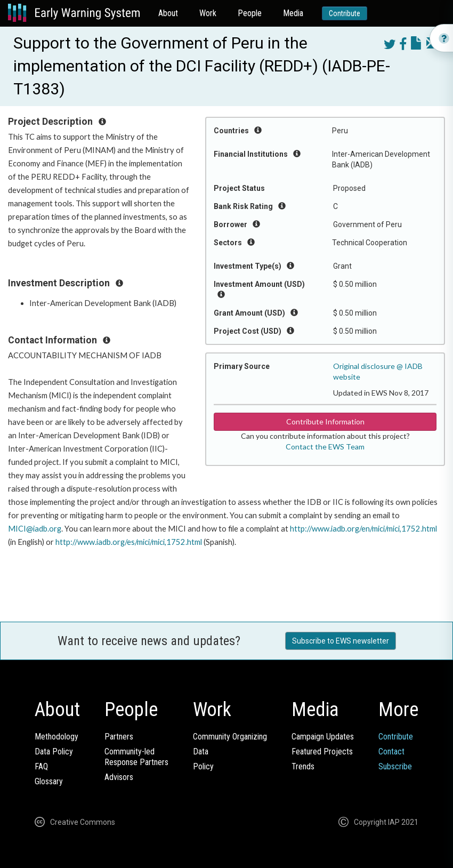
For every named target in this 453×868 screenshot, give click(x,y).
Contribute (345, 13)
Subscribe (395, 766)
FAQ (41, 766)
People (250, 13)
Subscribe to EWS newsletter (341, 641)
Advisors (119, 777)
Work (208, 13)
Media (293, 13)
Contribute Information (325, 421)
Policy (203, 766)
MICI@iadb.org (35, 529)
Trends (303, 766)
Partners (119, 737)
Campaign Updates (323, 737)
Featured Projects (322, 752)
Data (201, 752)
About (168, 13)
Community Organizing (230, 737)
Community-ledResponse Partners (136, 757)
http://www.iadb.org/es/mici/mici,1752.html (129, 542)
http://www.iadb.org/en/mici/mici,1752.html (363, 529)
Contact (391, 752)
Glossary (49, 781)
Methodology (56, 737)
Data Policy (54, 752)
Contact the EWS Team (325, 447)
